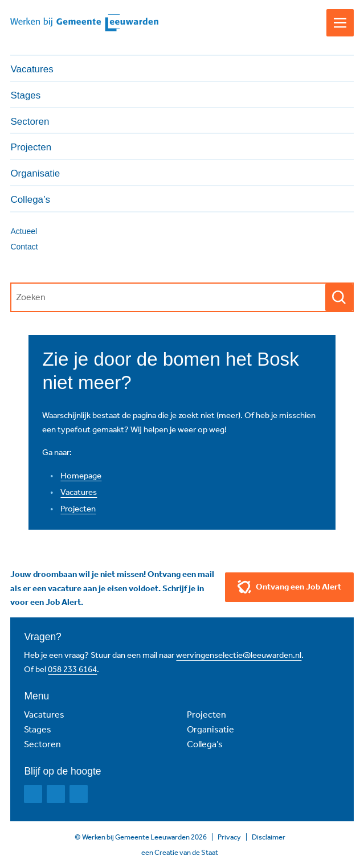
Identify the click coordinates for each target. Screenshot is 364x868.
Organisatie (210, 729)
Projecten (78, 509)
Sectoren (42, 744)
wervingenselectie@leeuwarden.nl (239, 655)
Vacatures (79, 492)
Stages (38, 729)
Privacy (229, 837)
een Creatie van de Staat (180, 852)
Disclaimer (269, 837)
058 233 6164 (72, 669)
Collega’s (205, 744)
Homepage (81, 476)
